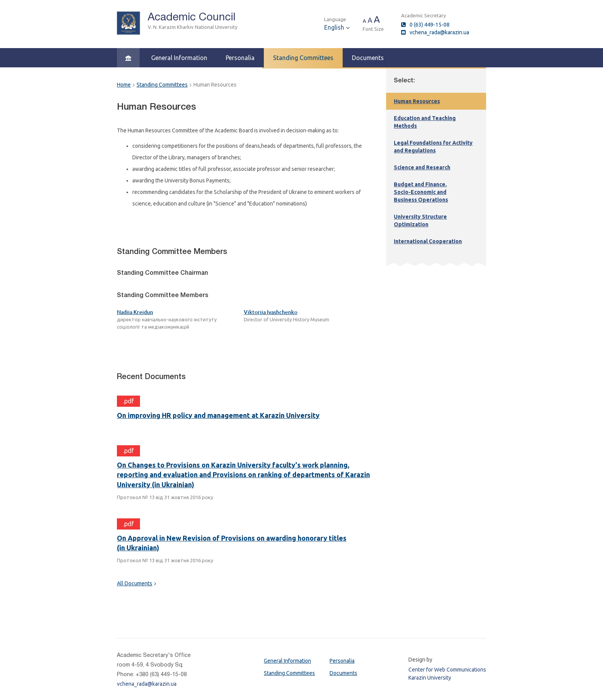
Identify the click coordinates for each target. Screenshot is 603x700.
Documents (368, 58)
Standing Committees (303, 58)
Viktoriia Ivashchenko (271, 312)
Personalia (240, 58)
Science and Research (422, 167)
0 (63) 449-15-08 (430, 25)
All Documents (135, 583)
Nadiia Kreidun (135, 312)
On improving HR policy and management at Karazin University (218, 415)
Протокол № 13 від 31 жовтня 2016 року (165, 497)
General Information (179, 58)
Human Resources (417, 101)
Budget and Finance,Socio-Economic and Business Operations (421, 192)
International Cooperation (428, 241)
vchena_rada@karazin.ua (439, 32)
